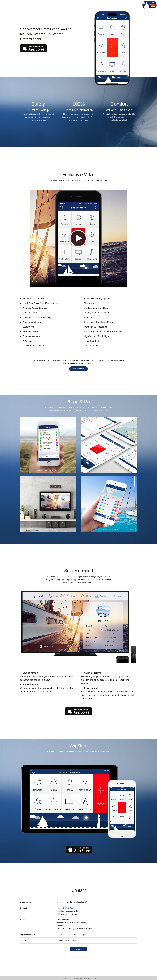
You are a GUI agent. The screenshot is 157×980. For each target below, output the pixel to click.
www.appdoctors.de (69, 914)
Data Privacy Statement (67, 940)
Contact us (78, 949)
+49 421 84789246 (69, 908)
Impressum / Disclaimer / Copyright (71, 934)
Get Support (78, 369)
